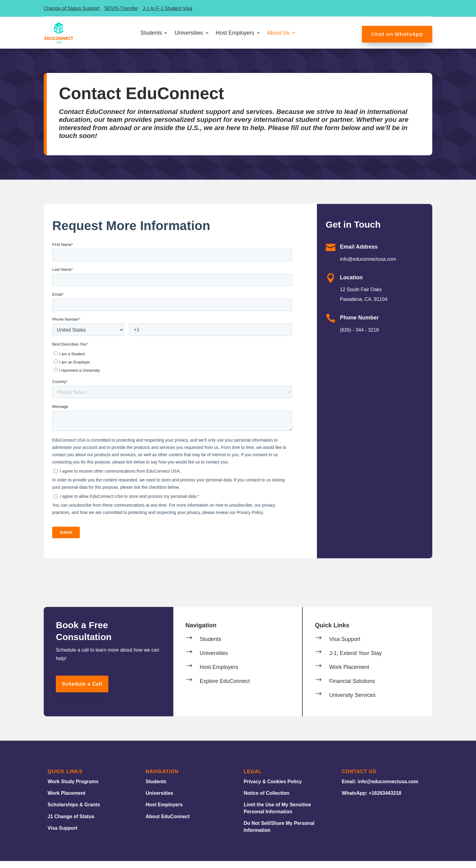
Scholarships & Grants (74, 812)
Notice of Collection (267, 800)
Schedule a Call (82, 691)
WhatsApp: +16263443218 (372, 800)
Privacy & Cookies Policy (273, 789)
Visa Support (63, 835)
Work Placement (66, 800)
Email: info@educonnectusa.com (380, 789)
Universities (160, 800)
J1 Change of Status (71, 823)
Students (156, 789)
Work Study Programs (73, 789)
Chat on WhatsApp (397, 34)
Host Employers (164, 812)
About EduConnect (168, 823)
